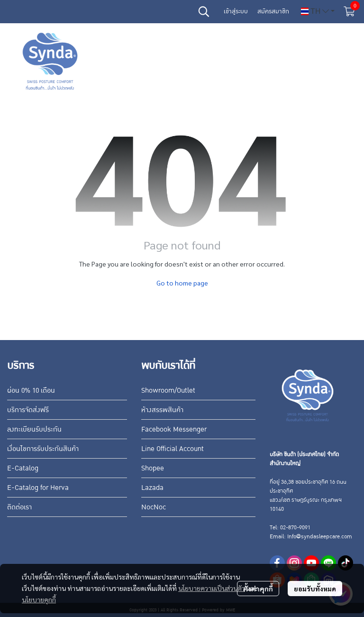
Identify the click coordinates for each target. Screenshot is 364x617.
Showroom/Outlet (168, 390)
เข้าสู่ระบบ (236, 11)
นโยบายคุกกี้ (39, 599)
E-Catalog (23, 468)
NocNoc (154, 507)
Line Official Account (173, 449)
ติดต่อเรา (19, 507)
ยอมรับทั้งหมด (315, 589)
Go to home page (182, 283)
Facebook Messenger (174, 429)
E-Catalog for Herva (38, 488)
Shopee (153, 468)
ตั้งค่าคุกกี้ (258, 589)
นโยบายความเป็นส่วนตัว (212, 588)
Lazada (152, 488)
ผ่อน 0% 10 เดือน (31, 390)
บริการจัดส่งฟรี (28, 410)
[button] (204, 11)
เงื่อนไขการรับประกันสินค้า (43, 449)
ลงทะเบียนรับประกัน (34, 429)
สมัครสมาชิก (273, 11)
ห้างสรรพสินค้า (162, 410)
